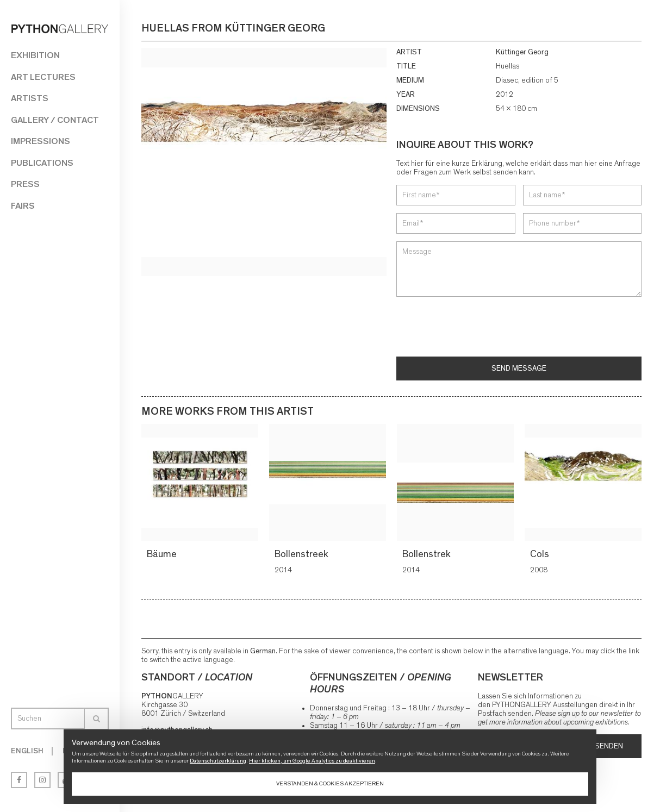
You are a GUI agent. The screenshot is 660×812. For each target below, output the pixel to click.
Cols (541, 554)
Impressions (41, 141)
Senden (609, 746)
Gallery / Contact (55, 120)
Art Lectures (43, 77)
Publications (42, 163)
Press (25, 184)
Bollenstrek (428, 554)
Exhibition (35, 55)
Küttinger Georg (522, 52)
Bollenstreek (303, 554)
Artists (30, 98)
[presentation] (479, 328)
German (263, 651)
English (27, 751)
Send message (519, 368)
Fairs (23, 206)
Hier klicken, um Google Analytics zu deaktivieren (312, 761)
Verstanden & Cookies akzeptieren (330, 783)
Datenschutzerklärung (218, 761)
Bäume (163, 554)
